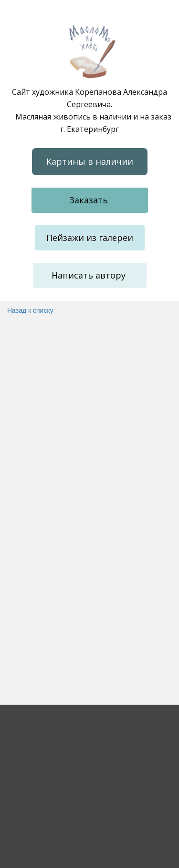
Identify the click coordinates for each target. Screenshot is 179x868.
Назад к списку (30, 310)
